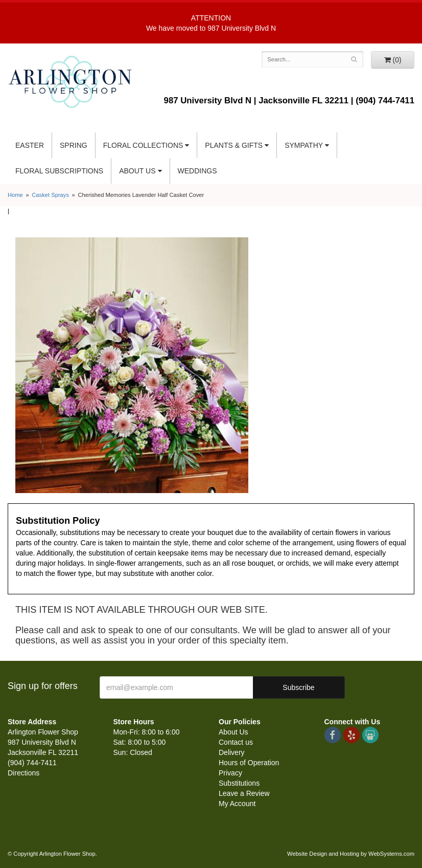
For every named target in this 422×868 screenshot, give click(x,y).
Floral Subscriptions (59, 171)
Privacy (230, 773)
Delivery (232, 752)
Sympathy (304, 145)
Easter (30, 145)
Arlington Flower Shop (70, 82)
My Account (237, 804)
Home (15, 195)
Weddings (197, 171)
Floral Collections (143, 145)
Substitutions (239, 783)
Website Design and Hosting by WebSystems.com (351, 854)
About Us (137, 171)
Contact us (236, 742)
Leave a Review (244, 793)
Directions (24, 773)
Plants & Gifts (234, 145)
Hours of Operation (249, 763)
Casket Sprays (50, 195)
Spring (74, 145)
